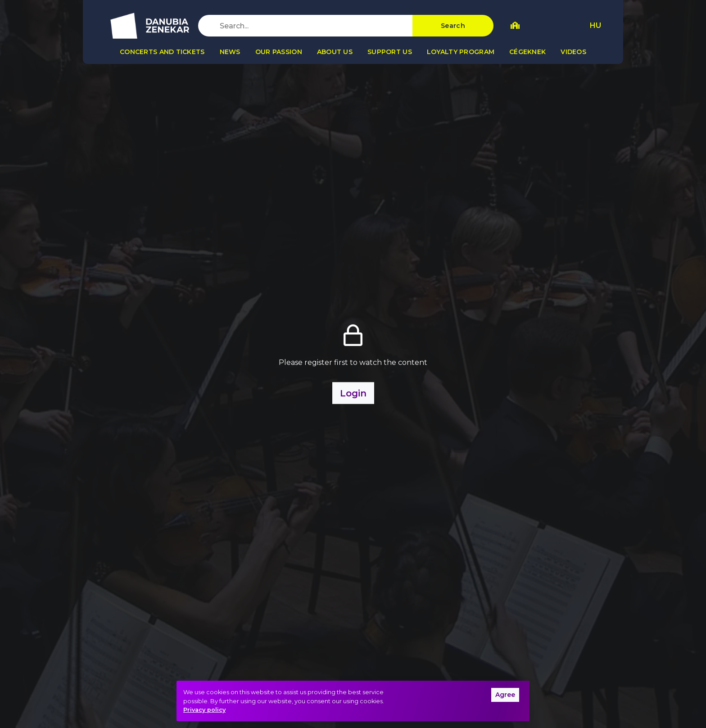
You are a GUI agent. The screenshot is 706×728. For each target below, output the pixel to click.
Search (453, 26)
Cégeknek (527, 52)
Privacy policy (204, 710)
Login (353, 393)
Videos (573, 52)
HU (595, 25)
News (230, 52)
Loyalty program (461, 52)
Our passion (279, 52)
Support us (390, 52)
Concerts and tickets (162, 52)
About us (335, 52)
